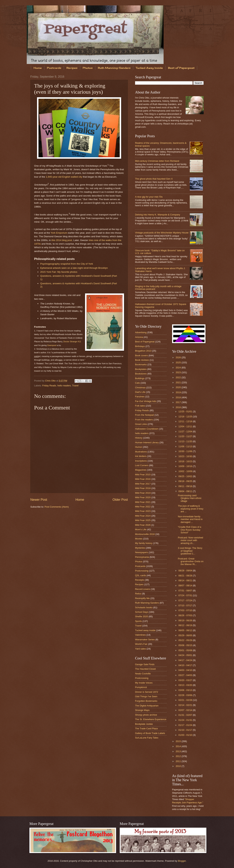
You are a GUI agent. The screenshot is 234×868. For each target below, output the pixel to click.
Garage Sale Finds (145, 664)
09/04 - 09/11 (186, 491)
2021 (179, 382)
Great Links (141, 424)
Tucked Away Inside (149, 68)
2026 (179, 357)
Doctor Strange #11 (72, 342)
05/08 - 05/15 (186, 645)
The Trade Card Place (146, 728)
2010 (179, 766)
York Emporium (59, 233)
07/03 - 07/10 (186, 610)
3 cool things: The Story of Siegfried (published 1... (190, 551)
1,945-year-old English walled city (64, 177)
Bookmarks (141, 364)
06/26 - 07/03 (186, 615)
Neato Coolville (143, 674)
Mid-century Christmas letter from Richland (157, 161)
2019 (179, 392)
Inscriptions (141, 461)
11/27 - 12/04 (186, 431)
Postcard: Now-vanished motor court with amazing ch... (190, 540)
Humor (139, 447)
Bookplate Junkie (144, 724)
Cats (137, 383)
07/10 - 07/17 (186, 605)
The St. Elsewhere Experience (151, 719)
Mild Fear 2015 (143, 475)
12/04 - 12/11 (186, 426)
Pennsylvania (142, 557)
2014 (179, 746)
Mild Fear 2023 (143, 511)
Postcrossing (142, 571)
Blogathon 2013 (143, 351)
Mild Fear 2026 (143, 525)
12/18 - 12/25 (186, 417)
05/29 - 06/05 (186, 635)
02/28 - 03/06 (186, 695)
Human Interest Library (147, 442)
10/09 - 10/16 (186, 466)
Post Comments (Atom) (57, 507)
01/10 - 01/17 (186, 730)
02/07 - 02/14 (186, 710)
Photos (88, 68)
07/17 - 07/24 (186, 600)
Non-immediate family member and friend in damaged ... (190, 519)
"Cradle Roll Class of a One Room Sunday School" (189, 530)
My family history (144, 543)
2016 (179, 407)
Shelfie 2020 (142, 616)
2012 (179, 756)
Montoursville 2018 (145, 534)
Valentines (140, 635)
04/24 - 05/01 (186, 655)
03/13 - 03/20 (186, 685)
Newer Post (39, 500)
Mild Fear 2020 (143, 497)
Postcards (54, 68)
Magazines (141, 470)
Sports (138, 621)
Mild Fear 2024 (143, 516)
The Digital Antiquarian (147, 706)
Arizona (139, 337)
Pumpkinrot (141, 687)
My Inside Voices (144, 683)
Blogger (182, 861)
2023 (179, 372)
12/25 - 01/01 (186, 411)
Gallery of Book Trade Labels (150, 733)
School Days (142, 612)
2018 (179, 397)
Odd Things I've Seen (146, 696)
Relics (138, 594)
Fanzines (140, 397)
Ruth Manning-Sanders (114, 68)
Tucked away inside (145, 630)
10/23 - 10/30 (186, 456)
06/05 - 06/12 (186, 630)
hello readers (64, 386)
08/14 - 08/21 (186, 580)
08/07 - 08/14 (186, 585)
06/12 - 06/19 (186, 625)
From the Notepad (144, 415)
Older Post (120, 500)
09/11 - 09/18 (186, 486)
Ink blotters (141, 456)
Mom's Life (141, 529)
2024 (179, 368)
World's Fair (141, 644)
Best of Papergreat (181, 68)
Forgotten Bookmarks (146, 701)
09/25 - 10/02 (186, 476)
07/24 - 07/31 (186, 595)
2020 (179, 387)
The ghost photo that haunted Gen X (154, 179)
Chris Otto (51, 381)
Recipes (72, 68)
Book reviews (142, 360)
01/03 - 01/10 (186, 735)
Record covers (143, 589)
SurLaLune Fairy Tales (147, 738)
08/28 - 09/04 (186, 571)
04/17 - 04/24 (186, 660)
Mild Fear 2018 (143, 488)
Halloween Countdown (147, 429)
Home (38, 68)
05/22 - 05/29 (186, 640)
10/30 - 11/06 (186, 451)
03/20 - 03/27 (186, 680)
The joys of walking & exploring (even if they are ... (191, 509)
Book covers (141, 355)
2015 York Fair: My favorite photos (59, 272)
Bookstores (141, 374)
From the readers (144, 420)
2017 (179, 402)
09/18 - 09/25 (186, 481)
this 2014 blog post (62, 240)
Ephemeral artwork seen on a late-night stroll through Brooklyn (74, 268)
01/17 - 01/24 (186, 725)
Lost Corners (142, 465)
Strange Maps (142, 710)
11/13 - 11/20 (186, 441)
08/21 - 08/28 (186, 576)
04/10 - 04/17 (186, 665)
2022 (179, 377)
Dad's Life (140, 392)
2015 (179, 741)
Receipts (140, 580)
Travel (75, 386)
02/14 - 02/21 (186, 705)
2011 (179, 761)
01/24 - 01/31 (186, 720)
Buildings (140, 378)
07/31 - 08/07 (186, 591)
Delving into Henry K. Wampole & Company (158, 215)
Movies (139, 539)
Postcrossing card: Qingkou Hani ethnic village (190, 498)
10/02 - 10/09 (186, 471)
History (139, 438)
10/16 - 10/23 (186, 461)
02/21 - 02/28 (186, 700)
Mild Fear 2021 (143, 502)
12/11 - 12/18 (186, 421)
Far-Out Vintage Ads (146, 401)
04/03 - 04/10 (186, 670)
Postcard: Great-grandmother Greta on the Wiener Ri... (191, 561)
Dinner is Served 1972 (147, 692)
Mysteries (140, 548)
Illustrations (141, 452)
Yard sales (140, 649)
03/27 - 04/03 (186, 675)
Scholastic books (144, 607)
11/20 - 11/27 (186, 436)
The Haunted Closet (145, 669)
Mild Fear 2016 (143, 479)
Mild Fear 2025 (143, 520)
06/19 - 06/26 (186, 620)
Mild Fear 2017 (143, 484)
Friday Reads (49, 386)
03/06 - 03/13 (186, 690)
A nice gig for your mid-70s (149, 197)
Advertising (141, 332)
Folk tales (140, 406)
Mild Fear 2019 (143, 493)
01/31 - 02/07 (186, 715)
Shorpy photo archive (146, 715)
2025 (179, 362)
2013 (179, 751)
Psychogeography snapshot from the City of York (67, 264)
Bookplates (141, 369)
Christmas (140, 388)
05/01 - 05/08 (186, 650)
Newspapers (142, 552)
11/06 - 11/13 (186, 446)
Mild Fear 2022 (143, 507)
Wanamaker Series (145, 640)
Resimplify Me (142, 598)
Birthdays (140, 346)
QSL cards (140, 575)
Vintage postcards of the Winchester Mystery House (162, 233)
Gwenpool (52, 345)
